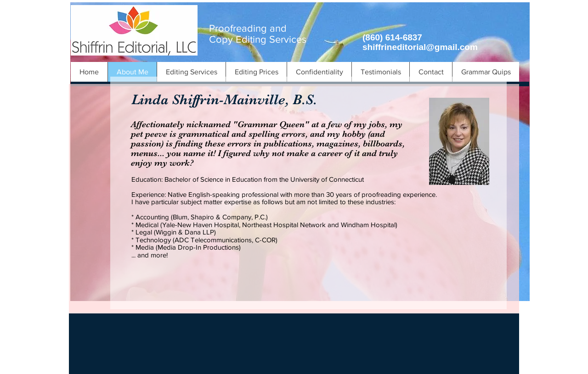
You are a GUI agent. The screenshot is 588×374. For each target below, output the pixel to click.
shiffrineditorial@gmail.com (420, 47)
